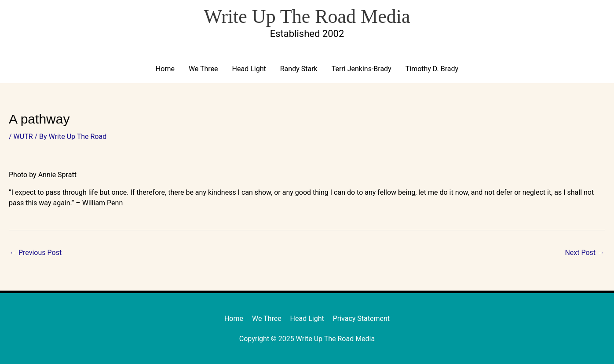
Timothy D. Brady (432, 69)
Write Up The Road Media (307, 16)
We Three (203, 69)
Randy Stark (299, 69)
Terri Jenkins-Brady (362, 69)
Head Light (249, 69)
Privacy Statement (361, 318)
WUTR (23, 136)
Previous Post (36, 253)
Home (165, 69)
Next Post (585, 253)
